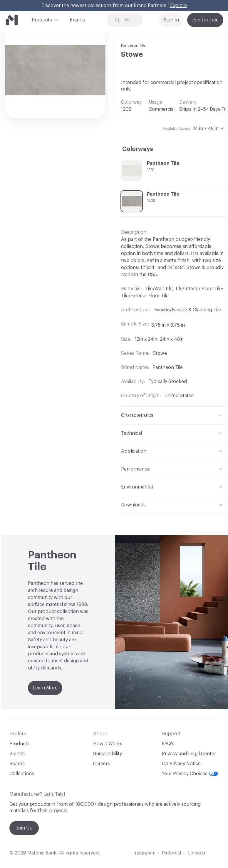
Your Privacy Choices (190, 774)
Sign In (171, 20)
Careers (102, 764)
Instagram (144, 853)
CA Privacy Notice (181, 764)
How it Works (108, 744)
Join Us (24, 828)
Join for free (205, 20)
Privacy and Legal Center (189, 754)
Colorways (138, 149)
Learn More (45, 688)
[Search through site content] (129, 20)
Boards (17, 764)
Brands (77, 20)
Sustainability (108, 754)
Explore (178, 6)
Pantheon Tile (133, 45)
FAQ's (168, 744)
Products (42, 19)
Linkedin (197, 853)
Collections (22, 774)
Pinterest (172, 853)
